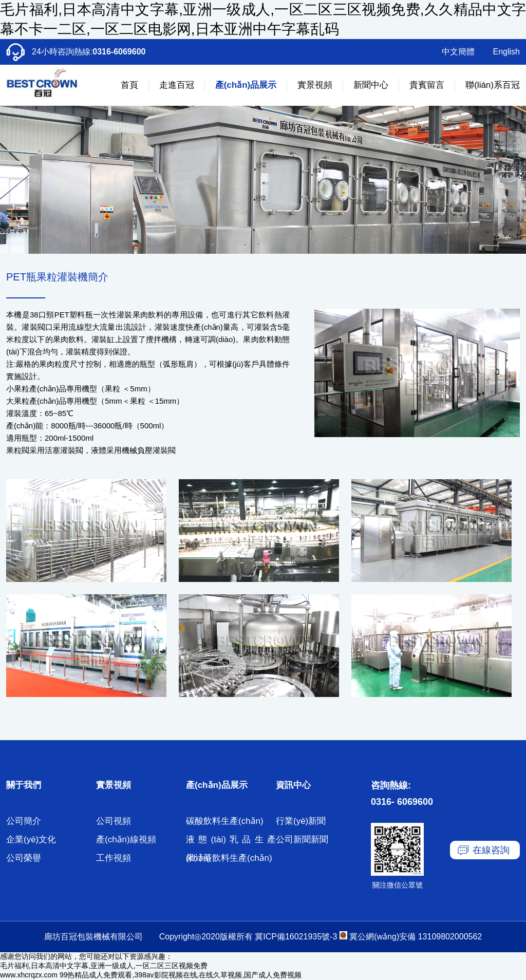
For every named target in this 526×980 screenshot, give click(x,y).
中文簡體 (458, 52)
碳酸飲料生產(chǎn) (225, 821)
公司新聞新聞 (302, 840)
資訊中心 (293, 785)
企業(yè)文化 (31, 840)
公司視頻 (114, 821)
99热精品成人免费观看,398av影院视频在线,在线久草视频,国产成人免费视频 (181, 975)
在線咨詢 (491, 850)
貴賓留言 (427, 85)
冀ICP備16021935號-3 (296, 937)
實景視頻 (315, 85)
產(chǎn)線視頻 (126, 840)
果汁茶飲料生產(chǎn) (229, 858)
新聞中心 (371, 85)
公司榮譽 (24, 858)
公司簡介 (24, 821)
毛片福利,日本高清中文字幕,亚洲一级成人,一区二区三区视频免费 (104, 966)
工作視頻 (114, 858)
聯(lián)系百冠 (493, 85)
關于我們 (24, 785)
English (506, 52)
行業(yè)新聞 (301, 821)
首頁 (129, 85)
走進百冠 (177, 85)
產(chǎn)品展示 (246, 85)
